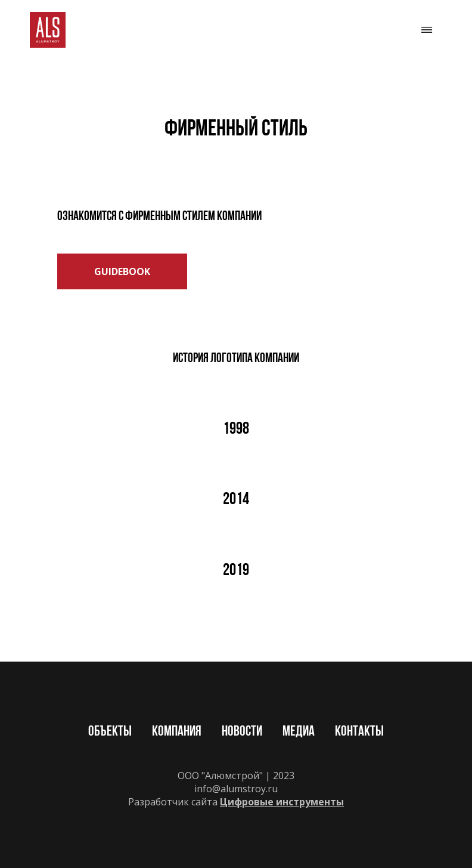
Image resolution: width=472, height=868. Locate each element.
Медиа (299, 732)
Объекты (110, 732)
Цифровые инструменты (282, 802)
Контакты (359, 732)
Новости (242, 732)
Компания (177, 732)
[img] (48, 30)
